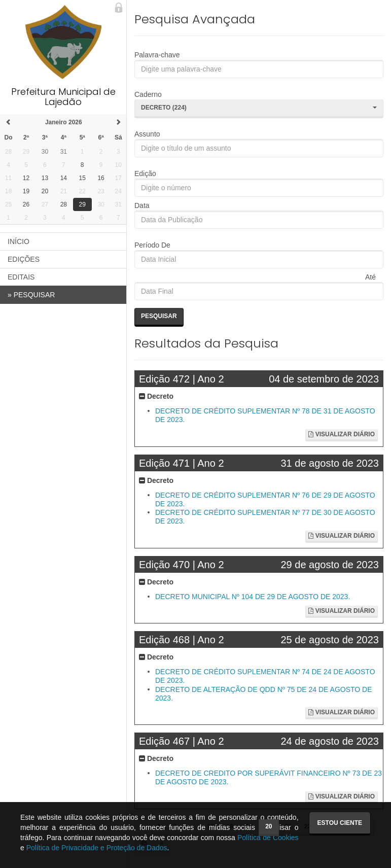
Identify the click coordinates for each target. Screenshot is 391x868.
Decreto (156, 396)
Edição (145, 173)
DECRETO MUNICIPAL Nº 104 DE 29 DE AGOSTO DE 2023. (253, 597)
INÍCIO (19, 241)
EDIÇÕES (24, 259)
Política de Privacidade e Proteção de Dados (97, 848)
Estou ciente (340, 823)
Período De (152, 245)
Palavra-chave (157, 55)
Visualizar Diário (342, 434)
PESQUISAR (31, 295)
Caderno (148, 94)
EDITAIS (21, 277)
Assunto (147, 134)
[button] (259, 109)
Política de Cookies (268, 838)
